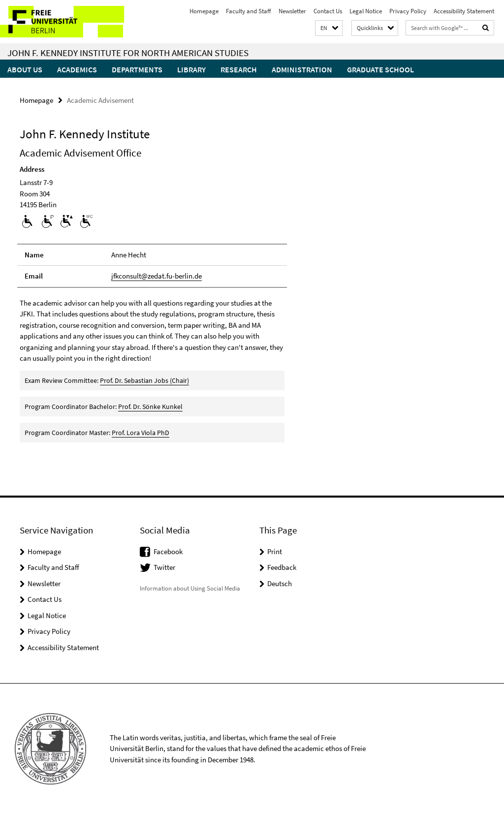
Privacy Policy (408, 11)
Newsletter (292, 11)
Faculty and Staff (249, 11)
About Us (25, 69)
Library (191, 69)
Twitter (164, 567)
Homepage (204, 11)
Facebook (168, 551)
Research (239, 69)
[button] (329, 28)
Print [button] (275, 551)
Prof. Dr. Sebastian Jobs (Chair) (144, 380)
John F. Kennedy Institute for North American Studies (128, 53)
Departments (137, 69)
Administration (302, 69)
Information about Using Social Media (190, 588)
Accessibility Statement (464, 11)
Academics (77, 69)
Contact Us (328, 11)
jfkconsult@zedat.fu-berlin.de (157, 276)
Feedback (282, 567)
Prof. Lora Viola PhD (141, 433)
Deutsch (280, 583)
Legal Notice (366, 11)
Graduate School (380, 69)
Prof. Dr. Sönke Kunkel (150, 407)
